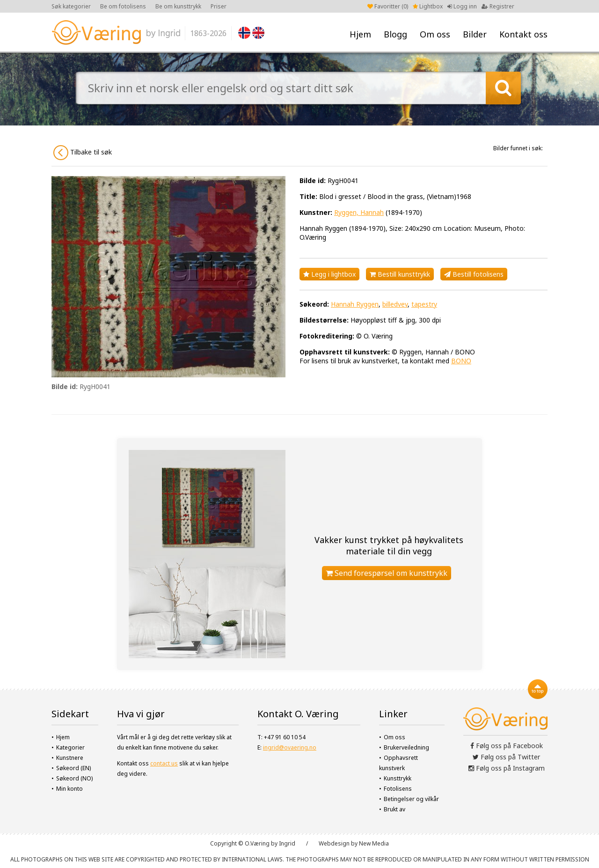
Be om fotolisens (123, 6)
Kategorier (70, 747)
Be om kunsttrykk (178, 6)
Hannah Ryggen (355, 304)
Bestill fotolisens (474, 274)
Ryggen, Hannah (359, 212)
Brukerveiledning (406, 747)
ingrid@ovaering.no (290, 747)
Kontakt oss (523, 34)
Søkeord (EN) (73, 768)
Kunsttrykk (398, 778)
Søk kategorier (71, 6)
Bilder (475, 34)
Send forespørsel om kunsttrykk (387, 573)
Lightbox (428, 6)
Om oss (435, 34)
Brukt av (394, 809)
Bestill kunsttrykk (400, 274)
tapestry (424, 304)
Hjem (360, 34)
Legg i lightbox (329, 274)
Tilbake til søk (83, 153)
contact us (164, 763)
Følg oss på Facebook (507, 746)
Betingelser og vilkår (411, 799)
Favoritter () (388, 6)
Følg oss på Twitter (506, 757)
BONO (461, 361)
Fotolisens (398, 789)
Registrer (498, 6)
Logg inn (462, 6)
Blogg (395, 34)
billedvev (395, 304)
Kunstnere (70, 758)
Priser (219, 6)
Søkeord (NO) (74, 778)
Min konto (69, 789)
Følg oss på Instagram (507, 768)
